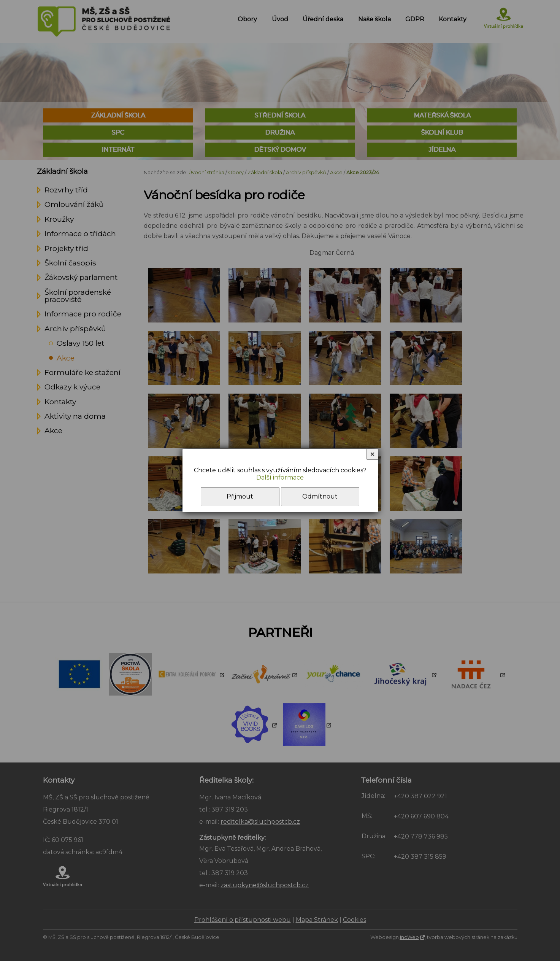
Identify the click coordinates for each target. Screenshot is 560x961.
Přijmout (240, 496)
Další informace (280, 477)
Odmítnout (320, 496)
